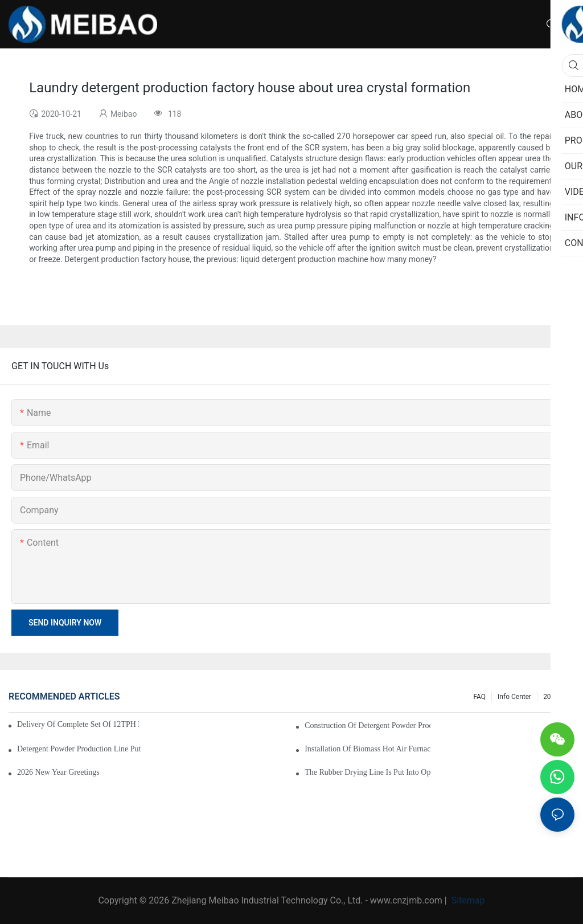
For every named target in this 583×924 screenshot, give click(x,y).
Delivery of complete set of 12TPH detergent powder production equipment (78, 724)
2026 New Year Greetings (58, 772)
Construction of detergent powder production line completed (368, 725)
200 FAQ (556, 697)
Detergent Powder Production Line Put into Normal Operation (80, 749)
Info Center (514, 697)
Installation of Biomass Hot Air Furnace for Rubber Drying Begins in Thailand (368, 749)
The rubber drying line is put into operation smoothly (368, 772)
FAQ (479, 697)
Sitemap (467, 900)
